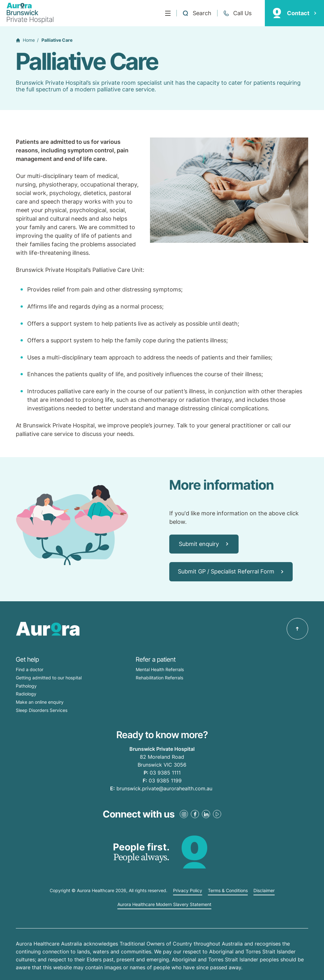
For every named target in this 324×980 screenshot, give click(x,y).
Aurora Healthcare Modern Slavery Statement (164, 904)
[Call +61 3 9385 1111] (237, 13)
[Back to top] (297, 629)
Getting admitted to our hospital (49, 678)
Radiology (26, 694)
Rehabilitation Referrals (159, 678)
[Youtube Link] (217, 814)
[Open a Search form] (197, 13)
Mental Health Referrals (160, 669)
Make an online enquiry (40, 702)
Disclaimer (264, 891)
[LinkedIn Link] (206, 814)
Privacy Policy (188, 891)
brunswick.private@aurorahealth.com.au (164, 788)
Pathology (26, 686)
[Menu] (168, 13)
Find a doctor (30, 669)
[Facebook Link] (195, 814)
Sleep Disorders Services (42, 710)
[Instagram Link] (184, 814)
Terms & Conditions (228, 891)
